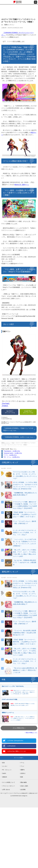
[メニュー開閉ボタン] (36, 2)
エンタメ (5, 766)
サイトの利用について (9, 782)
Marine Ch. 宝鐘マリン (22, 185)
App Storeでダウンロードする (10, 412)
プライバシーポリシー (9, 786)
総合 (4, 763)
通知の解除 (24, 782)
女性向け (23, 773)
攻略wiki (5, 777)
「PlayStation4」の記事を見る (11, 451)
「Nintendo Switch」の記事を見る (12, 453)
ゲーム (22, 763)
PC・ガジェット (7, 770)
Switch (4, 773)
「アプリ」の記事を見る (10, 455)
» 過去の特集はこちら (31, 733)
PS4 (13, 443)
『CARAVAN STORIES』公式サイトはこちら (18, 437)
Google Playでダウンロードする (28, 412)
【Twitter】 (5, 406)
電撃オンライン (6, 443)
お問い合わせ (6, 790)
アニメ (22, 766)
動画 (22, 777)
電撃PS (23, 770)
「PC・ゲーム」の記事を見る (11, 457)
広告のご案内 (24, 786)
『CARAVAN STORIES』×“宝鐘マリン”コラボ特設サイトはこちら (18, 429)
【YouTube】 (6, 404)
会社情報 (23, 790)
